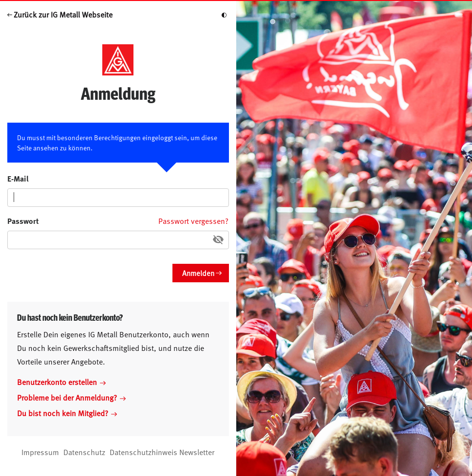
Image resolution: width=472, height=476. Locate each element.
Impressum (40, 452)
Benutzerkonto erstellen (61, 382)
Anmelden (198, 273)
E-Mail (18, 178)
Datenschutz (84, 452)
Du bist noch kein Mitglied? (67, 413)
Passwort (23, 221)
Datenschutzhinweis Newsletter (162, 452)
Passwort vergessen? (193, 220)
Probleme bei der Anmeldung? (71, 397)
